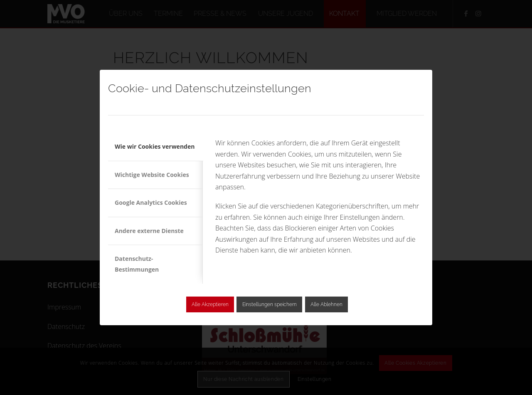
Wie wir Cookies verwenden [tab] (155, 146)
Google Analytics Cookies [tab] (151, 202)
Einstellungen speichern (270, 304)
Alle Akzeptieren (210, 304)
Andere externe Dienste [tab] (149, 231)
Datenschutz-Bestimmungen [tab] (137, 264)
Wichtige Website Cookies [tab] (152, 175)
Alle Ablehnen (326, 304)
